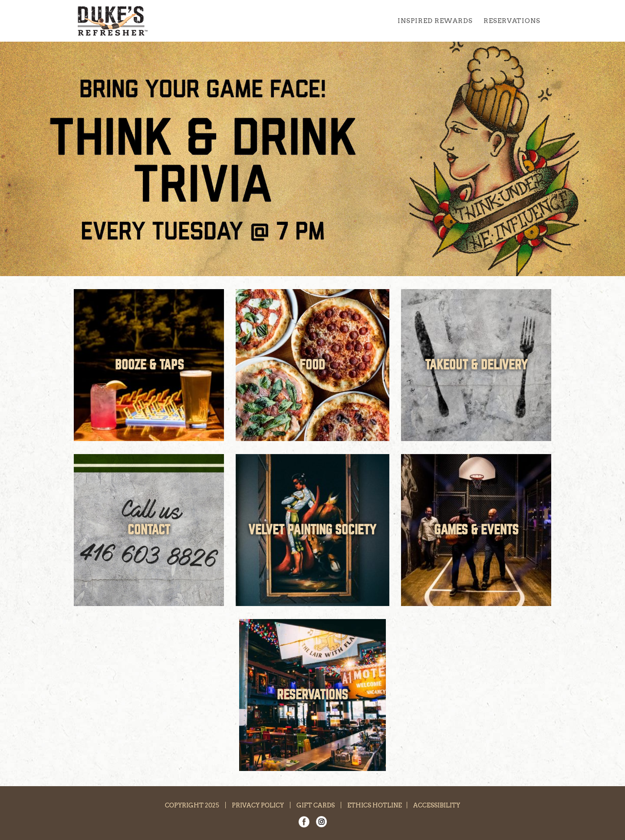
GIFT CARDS (316, 805)
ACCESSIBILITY (437, 805)
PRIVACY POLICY (258, 805)
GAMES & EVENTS (476, 530)
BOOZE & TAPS (150, 365)
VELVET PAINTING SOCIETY (312, 530)
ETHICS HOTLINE (375, 805)
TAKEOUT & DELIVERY (476, 365)
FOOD (312, 365)
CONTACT (149, 530)
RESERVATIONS (312, 695)
